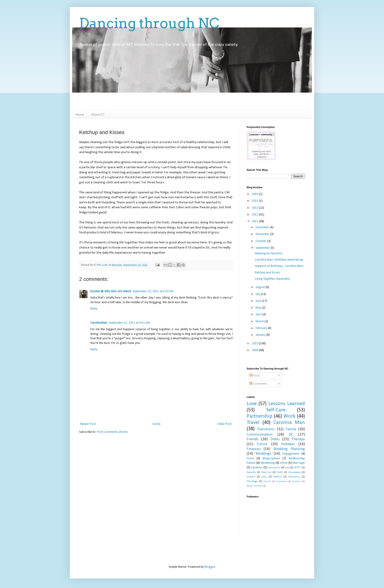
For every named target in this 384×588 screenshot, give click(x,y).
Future (262, 444)
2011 (255, 221)
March (260, 321)
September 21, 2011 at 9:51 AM (129, 323)
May (259, 308)
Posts (255, 376)
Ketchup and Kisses (267, 273)
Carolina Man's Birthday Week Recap (279, 260)
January (261, 335)
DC (291, 435)
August (261, 287)
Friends (253, 439)
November (263, 234)
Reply (94, 309)
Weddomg (268, 463)
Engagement (291, 454)
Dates (275, 439)
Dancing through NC (149, 23)
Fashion (296, 482)
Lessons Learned (287, 404)
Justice (251, 477)
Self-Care (276, 410)
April (259, 314)
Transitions (266, 429)
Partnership (259, 416)
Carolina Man (289, 423)
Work (289, 416)
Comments (258, 384)
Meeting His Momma (269, 254)
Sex (287, 468)
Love (252, 404)
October (261, 241)
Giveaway (295, 472)
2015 (255, 194)
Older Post (224, 424)
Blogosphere (271, 459)
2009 (255, 350)
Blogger (210, 567)
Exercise (266, 472)
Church (267, 482)
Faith (280, 472)
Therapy (298, 439)
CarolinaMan (99, 323)
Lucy (264, 477)
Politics (278, 477)
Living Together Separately (272, 279)
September (263, 248)
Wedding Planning (289, 449)
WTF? (298, 468)
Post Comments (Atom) (112, 432)
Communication (260, 435)
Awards (251, 472)
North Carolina (254, 486)
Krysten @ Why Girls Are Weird (111, 291)
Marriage (299, 463)
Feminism (274, 468)
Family (291, 429)
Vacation (257, 468)
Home (80, 114)
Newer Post (88, 424)
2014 (255, 201)
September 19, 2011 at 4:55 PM (153, 291)
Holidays (288, 444)
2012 (255, 215)
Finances (254, 449)
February (262, 328)
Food (250, 459)
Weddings (263, 454)
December (263, 227)
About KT (98, 114)
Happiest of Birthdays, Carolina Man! (279, 266)
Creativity (281, 482)
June (259, 301)
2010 (255, 344)
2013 (255, 208)
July (258, 294)
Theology (252, 481)
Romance (294, 477)
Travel (253, 423)
